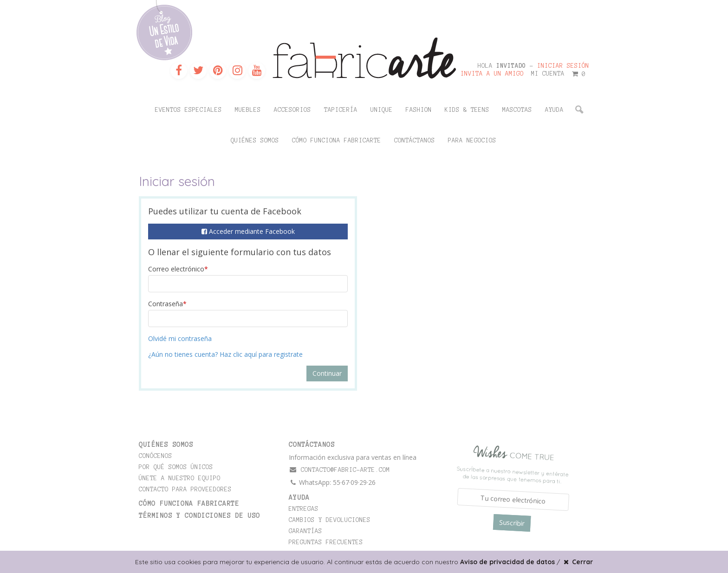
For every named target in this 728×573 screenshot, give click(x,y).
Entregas (304, 509)
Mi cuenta (548, 74)
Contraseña (167, 304)
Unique (382, 110)
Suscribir (512, 523)
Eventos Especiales (188, 110)
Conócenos (156, 456)
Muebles (248, 110)
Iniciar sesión (563, 66)
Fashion (419, 110)
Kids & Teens (467, 110)
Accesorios (292, 110)
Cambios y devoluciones (330, 520)
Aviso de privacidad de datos (507, 562)
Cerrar (577, 562)
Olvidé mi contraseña (180, 338)
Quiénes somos (255, 141)
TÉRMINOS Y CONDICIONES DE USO (199, 515)
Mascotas (517, 110)
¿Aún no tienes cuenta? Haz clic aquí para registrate (225, 354)
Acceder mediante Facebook (248, 231)
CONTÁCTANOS (312, 444)
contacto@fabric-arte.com (339, 470)
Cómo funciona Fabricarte (337, 141)
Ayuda (554, 110)
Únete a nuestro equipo (180, 478)
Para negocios (472, 141)
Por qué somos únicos (176, 467)
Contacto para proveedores (185, 489)
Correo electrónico (178, 269)
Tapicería (341, 110)
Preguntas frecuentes (326, 542)
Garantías (305, 531)
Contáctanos (415, 141)
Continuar (327, 373)
